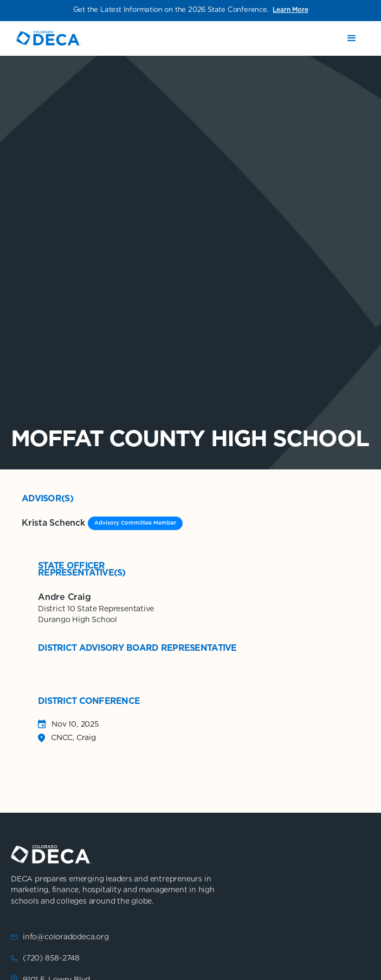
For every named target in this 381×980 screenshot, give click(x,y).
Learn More (290, 10)
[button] (352, 38)
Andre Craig (64, 597)
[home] (49, 38)
